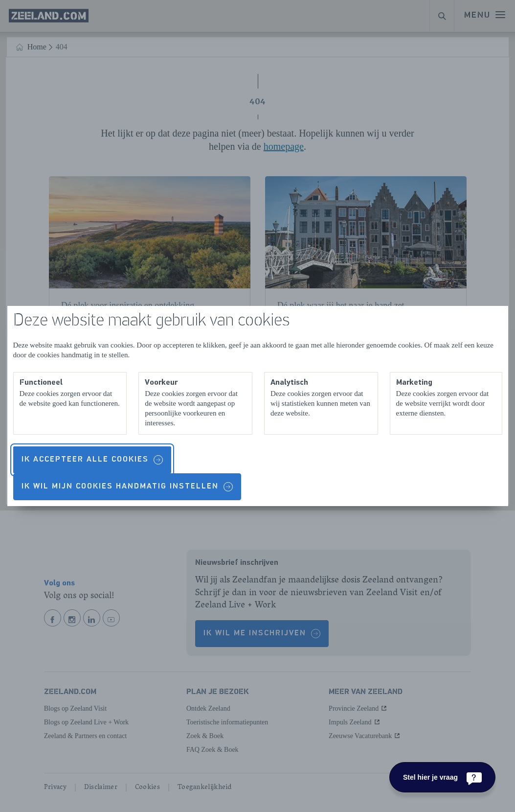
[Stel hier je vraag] (442, 777)
